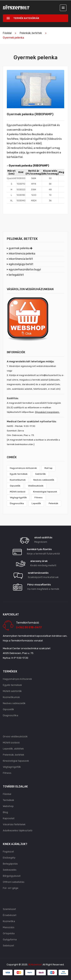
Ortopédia (9, 933)
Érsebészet (10, 915)
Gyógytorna (10, 939)
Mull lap (48, 468)
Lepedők (36, 503)
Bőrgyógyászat (12, 876)
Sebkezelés (10, 870)
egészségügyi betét (21, 264)
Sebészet (8, 946)
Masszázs (9, 927)
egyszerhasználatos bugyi (25, 270)
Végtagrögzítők (18, 498)
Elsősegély (9, 858)
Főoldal (7, 33)
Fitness (39, 498)
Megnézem (41, 542)
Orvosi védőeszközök (15, 736)
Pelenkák (53, 503)
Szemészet (9, 909)
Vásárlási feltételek (14, 824)
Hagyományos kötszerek (23, 468)
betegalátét (16, 275)
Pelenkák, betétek (31, 33)
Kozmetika (9, 921)
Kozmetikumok (18, 480)
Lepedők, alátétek (13, 749)
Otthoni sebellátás (14, 882)
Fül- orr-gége (11, 888)
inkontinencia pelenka (22, 254)
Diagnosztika (17, 503)
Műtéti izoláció (18, 492)
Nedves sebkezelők (44, 480)
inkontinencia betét (21, 259)
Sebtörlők (40, 474)
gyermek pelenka (21, 248)
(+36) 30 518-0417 (29, 627)
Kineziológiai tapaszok (45, 492)
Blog (5, 812)
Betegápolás (10, 864)
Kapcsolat (9, 818)
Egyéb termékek (19, 474)
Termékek (9, 800)
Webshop (8, 806)
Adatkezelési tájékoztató (18, 830)
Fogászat (8, 852)
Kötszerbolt (35, 965)
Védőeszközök (36, 486)
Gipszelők (15, 486)
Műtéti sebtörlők (12, 691)
